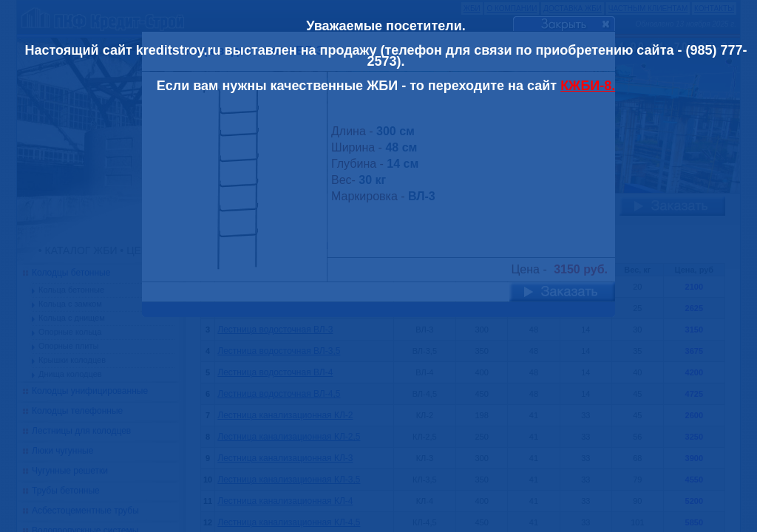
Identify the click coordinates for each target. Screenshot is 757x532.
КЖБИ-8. (588, 86)
